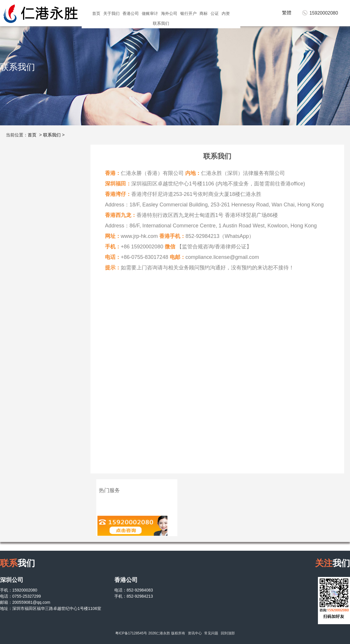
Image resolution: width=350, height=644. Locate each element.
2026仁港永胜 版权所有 (167, 633)
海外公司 (169, 13)
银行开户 (188, 13)
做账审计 (150, 13)
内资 (226, 13)
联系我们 (161, 23)
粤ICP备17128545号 (131, 633)
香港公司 (131, 13)
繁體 (287, 13)
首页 (96, 13)
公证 (215, 13)
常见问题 (211, 633)
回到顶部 (228, 633)
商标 (204, 13)
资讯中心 (195, 633)
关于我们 (111, 13)
